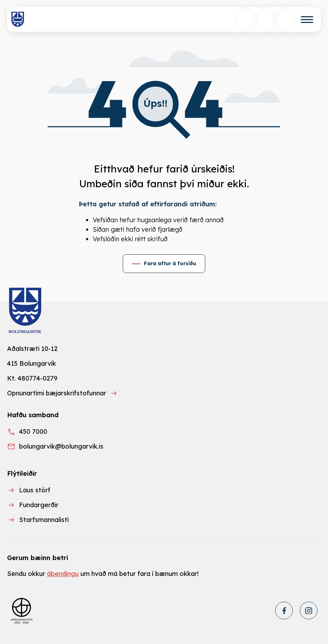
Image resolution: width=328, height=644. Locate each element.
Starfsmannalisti (44, 520)
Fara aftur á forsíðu (170, 263)
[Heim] (18, 19)
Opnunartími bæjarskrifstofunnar (57, 393)
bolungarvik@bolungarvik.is (61, 446)
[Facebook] (284, 610)
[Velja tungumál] (265, 19)
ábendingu (63, 574)
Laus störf (35, 490)
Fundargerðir (39, 505)
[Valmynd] (307, 20)
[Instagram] (309, 610)
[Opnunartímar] (285, 19)
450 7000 (33, 432)
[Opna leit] (245, 19)
